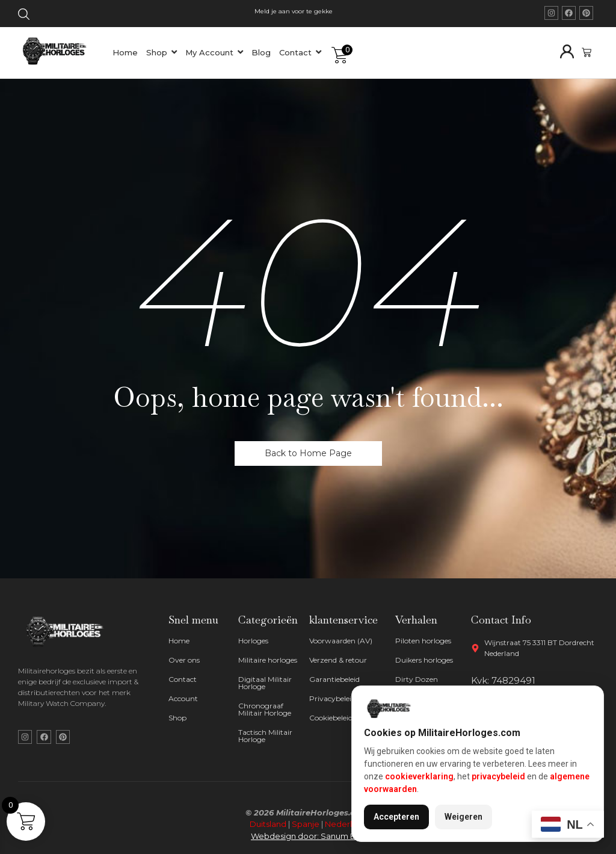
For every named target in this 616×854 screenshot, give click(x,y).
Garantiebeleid (334, 679)
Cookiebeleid (331, 718)
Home (179, 641)
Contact (183, 679)
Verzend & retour (338, 660)
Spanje (306, 824)
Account (183, 698)
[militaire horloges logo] (59, 51)
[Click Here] (24, 16)
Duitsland (268, 824)
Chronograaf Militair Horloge (265, 709)
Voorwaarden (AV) (341, 641)
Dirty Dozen (417, 679)
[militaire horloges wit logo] (68, 632)
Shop (177, 718)
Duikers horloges (424, 660)
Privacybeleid (332, 698)
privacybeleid (498, 776)
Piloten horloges (423, 641)
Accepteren (396, 817)
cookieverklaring (419, 776)
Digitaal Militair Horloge (265, 683)
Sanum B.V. (343, 836)
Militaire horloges (268, 660)
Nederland (346, 824)
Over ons (184, 660)
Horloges (253, 641)
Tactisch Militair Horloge (265, 736)
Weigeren (464, 817)
